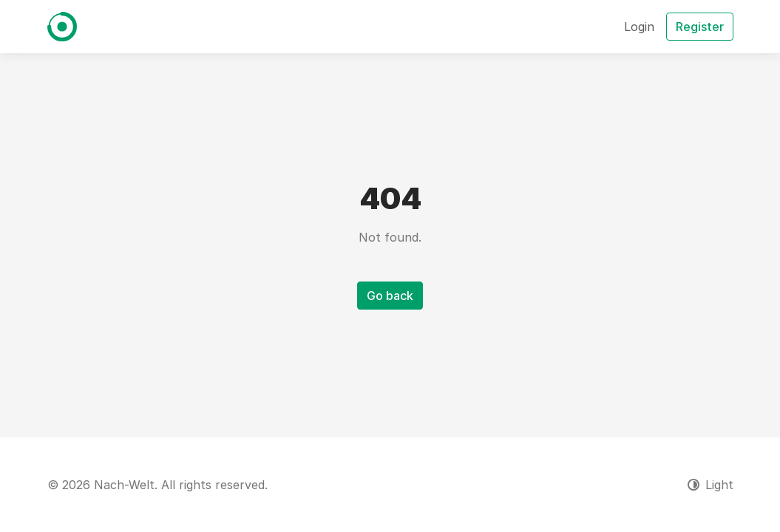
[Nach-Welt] (62, 27)
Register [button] (700, 27)
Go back (390, 296)
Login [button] (639, 27)
